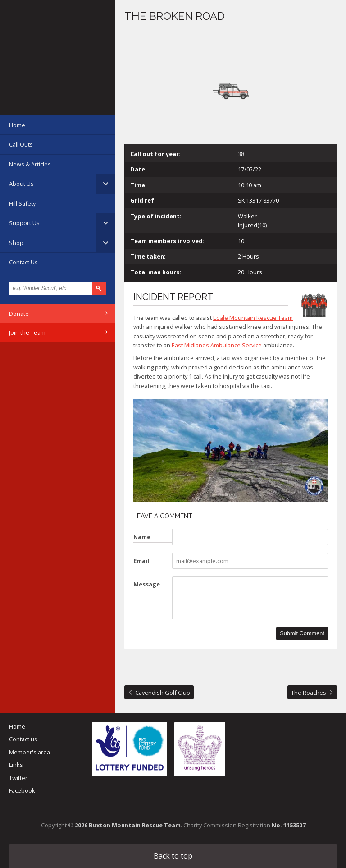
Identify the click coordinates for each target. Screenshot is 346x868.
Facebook (22, 790)
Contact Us (23, 262)
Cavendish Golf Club (163, 693)
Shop (16, 243)
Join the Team (27, 332)
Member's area (30, 752)
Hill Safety (22, 203)
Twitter (18, 778)
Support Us (24, 223)
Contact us (23, 739)
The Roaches (309, 693)
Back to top (173, 856)
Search (99, 288)
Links (16, 765)
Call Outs (21, 144)
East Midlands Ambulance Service (217, 345)
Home (17, 125)
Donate (19, 314)
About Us (21, 184)
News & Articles (30, 164)
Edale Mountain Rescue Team (253, 318)
